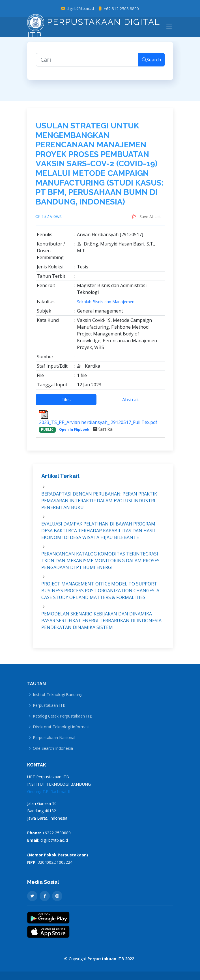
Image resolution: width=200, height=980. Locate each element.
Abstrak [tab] (131, 403)
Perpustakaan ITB (49, 705)
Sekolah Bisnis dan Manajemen (106, 305)
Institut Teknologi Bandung (58, 695)
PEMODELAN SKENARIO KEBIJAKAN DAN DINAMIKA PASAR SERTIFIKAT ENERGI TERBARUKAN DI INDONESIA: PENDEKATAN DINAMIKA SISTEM (102, 623)
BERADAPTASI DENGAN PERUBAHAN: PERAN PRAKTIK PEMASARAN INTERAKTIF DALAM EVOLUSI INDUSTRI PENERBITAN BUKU (99, 503)
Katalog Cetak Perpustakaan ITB (63, 716)
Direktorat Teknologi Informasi (61, 727)
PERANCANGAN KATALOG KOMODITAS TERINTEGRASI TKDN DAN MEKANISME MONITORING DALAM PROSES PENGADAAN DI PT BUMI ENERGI (100, 563)
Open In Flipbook (74, 433)
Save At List (146, 219)
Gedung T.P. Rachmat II (49, 791)
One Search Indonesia (53, 748)
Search (151, 63)
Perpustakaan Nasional (54, 738)
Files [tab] (66, 403)
